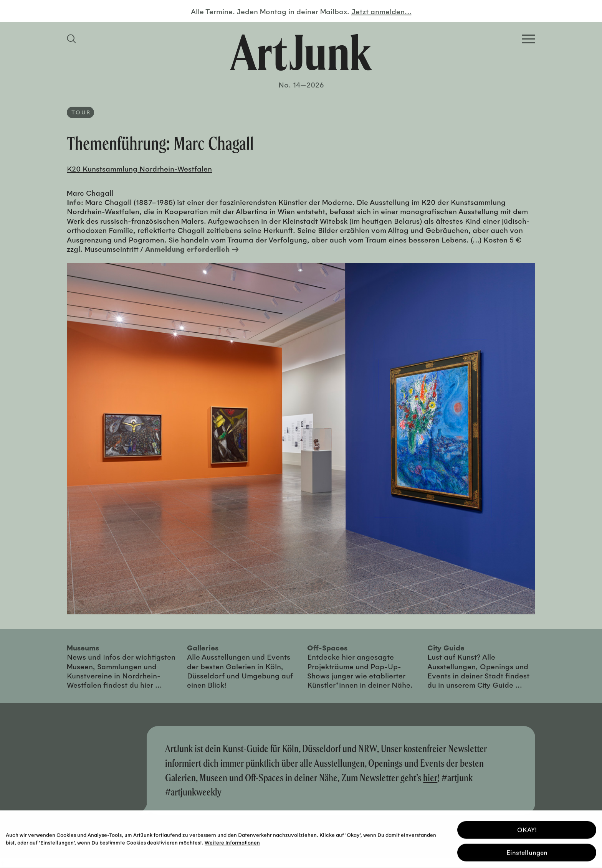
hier (430, 778)
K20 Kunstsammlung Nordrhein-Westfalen (139, 168)
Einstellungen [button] (527, 851)
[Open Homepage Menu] (528, 39)
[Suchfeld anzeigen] (73, 39)
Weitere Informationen (232, 841)
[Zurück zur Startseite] (301, 52)
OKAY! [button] (527, 829)
